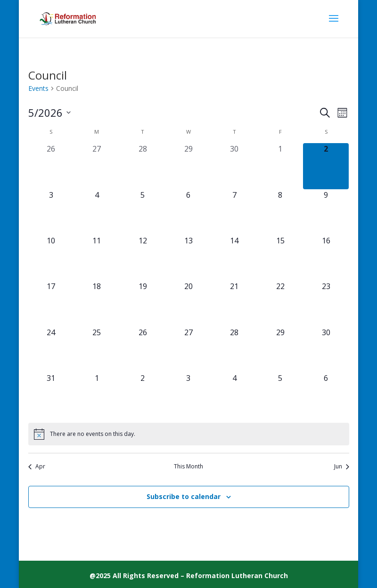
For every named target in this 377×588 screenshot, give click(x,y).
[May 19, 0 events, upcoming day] (143, 303)
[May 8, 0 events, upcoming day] (280, 212)
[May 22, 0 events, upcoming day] (280, 303)
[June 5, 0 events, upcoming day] (280, 395)
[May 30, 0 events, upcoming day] (326, 350)
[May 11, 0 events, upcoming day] (97, 258)
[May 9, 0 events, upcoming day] (326, 212)
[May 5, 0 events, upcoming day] (143, 212)
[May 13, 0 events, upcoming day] (188, 258)
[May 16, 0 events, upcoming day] (326, 258)
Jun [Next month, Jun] (342, 467)
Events (38, 88)
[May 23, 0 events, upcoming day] (326, 303)
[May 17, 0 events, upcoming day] (51, 303)
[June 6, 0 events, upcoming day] (326, 395)
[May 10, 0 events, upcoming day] (51, 258)
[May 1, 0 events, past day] (280, 166)
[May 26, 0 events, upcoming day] (143, 350)
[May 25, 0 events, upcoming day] (97, 350)
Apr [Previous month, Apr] (37, 467)
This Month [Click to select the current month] (188, 467)
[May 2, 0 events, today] (326, 166)
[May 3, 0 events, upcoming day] (51, 212)
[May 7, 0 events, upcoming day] (234, 212)
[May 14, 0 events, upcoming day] (234, 258)
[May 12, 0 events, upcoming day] (143, 258)
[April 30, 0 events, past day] (234, 166)
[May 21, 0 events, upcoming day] (234, 303)
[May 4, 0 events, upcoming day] (97, 212)
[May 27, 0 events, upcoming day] (188, 350)
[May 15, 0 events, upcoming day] (280, 258)
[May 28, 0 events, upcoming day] (234, 350)
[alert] (189, 434)
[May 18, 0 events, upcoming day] (97, 303)
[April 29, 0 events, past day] (188, 166)
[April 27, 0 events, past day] (97, 166)
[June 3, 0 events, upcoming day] (188, 395)
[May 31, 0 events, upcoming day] (51, 395)
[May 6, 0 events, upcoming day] (188, 212)
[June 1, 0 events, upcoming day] (97, 395)
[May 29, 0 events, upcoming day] (280, 350)
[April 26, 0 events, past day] (51, 166)
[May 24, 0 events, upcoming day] (51, 350)
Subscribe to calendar (184, 496)
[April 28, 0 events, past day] (143, 166)
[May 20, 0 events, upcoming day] (188, 303)
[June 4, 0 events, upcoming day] (234, 395)
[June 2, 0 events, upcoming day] (143, 395)
